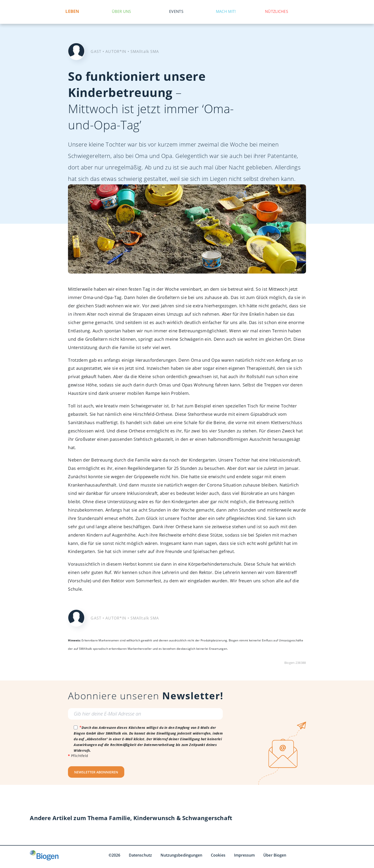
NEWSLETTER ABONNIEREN (96, 772)
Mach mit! (226, 11)
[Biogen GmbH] (44, 855)
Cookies (218, 855)
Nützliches (277, 11)
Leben (73, 11)
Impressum (244, 855)
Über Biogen (275, 855)
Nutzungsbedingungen (181, 855)
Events (176, 11)
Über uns (121, 11)
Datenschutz (140, 855)
